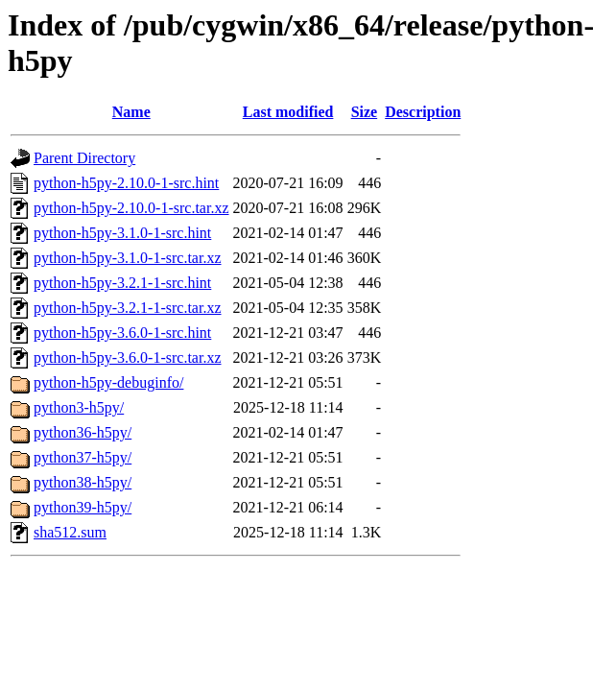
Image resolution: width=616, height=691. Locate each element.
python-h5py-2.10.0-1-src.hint (126, 183)
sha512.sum (70, 532)
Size (365, 112)
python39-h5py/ (83, 507)
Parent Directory (84, 158)
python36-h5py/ (83, 432)
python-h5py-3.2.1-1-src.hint (122, 283)
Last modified (288, 112)
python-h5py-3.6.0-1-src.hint (122, 333)
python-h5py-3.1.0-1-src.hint (122, 233)
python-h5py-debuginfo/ (108, 382)
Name (131, 112)
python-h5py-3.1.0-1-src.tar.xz (128, 258)
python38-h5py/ (83, 482)
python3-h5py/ (79, 407)
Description (423, 112)
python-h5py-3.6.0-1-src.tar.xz (128, 357)
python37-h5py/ (83, 457)
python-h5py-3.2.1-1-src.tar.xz (128, 308)
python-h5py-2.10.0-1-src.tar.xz (131, 208)
